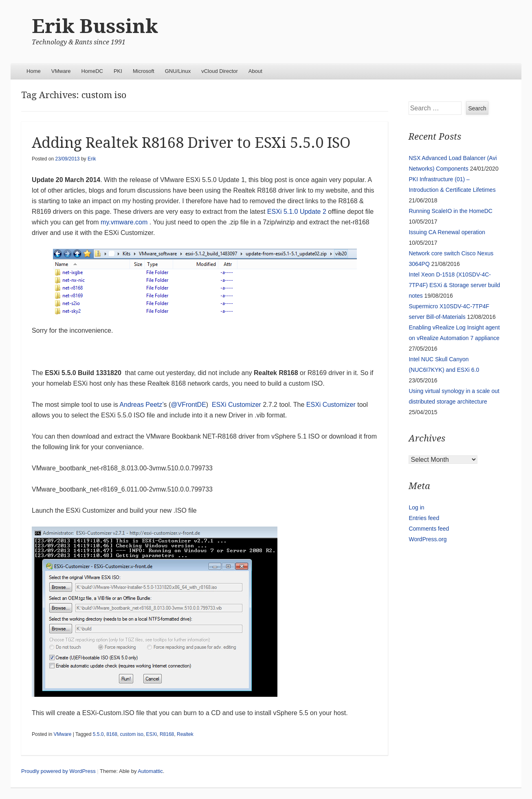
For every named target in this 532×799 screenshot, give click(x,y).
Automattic (150, 771)
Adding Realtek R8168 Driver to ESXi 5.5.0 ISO (191, 143)
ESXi (152, 734)
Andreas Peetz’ (141, 405)
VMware (61, 71)
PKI (118, 71)
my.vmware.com (124, 222)
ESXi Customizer (237, 405)
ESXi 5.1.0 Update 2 (297, 212)
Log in (416, 507)
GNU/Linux (178, 71)
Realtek (185, 734)
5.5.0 (98, 734)
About (255, 71)
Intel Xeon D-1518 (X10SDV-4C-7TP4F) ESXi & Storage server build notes (454, 285)
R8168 (167, 734)
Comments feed (429, 529)
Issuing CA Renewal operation (447, 232)
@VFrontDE (188, 405)
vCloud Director (220, 71)
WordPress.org (428, 539)
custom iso (132, 734)
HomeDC (92, 71)
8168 (112, 734)
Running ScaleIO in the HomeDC (450, 211)
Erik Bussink (95, 26)
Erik (92, 159)
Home (34, 71)
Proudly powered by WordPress (58, 771)
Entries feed (424, 518)
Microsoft (144, 71)
